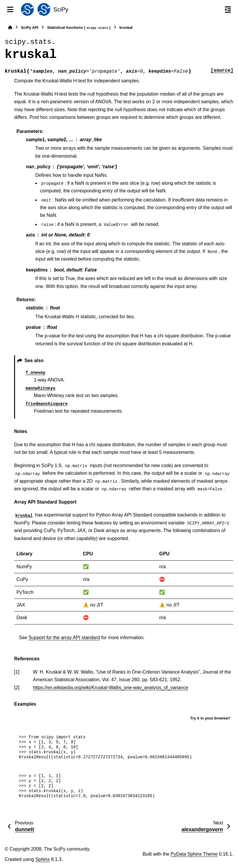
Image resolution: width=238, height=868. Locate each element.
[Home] (10, 28)
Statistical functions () (79, 28)
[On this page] (228, 9)
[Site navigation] (10, 9)
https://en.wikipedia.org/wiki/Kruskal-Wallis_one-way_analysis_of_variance (111, 688)
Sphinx (43, 859)
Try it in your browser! (210, 718)
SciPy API (30, 28)
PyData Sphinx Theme (194, 854)
